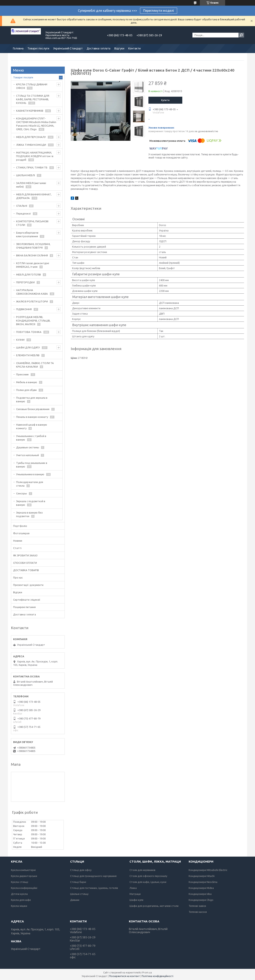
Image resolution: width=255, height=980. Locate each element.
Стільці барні (78, 882)
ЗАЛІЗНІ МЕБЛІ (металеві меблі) (31, 185)
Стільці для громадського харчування (93, 876)
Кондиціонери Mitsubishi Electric (208, 870)
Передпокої (24, 214)
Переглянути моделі (159, 11)
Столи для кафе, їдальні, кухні (148, 882)
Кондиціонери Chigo (201, 900)
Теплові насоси (198, 912)
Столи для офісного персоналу (148, 876)
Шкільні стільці (79, 894)
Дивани (75, 900)
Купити (165, 100)
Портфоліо (20, 526)
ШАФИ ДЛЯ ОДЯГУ (28, 347)
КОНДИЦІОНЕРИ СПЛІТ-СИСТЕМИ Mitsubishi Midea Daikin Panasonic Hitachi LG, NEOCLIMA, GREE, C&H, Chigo (36, 124)
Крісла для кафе (21, 900)
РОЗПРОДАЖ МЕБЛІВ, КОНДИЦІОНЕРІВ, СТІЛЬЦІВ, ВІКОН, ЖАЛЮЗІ (33, 321)
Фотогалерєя (21, 533)
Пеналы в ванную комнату (32, 417)
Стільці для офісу (81, 870)
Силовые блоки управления (33, 409)
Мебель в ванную (27, 382)
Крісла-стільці (20, 882)
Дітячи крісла (19, 894)
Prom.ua (147, 973)
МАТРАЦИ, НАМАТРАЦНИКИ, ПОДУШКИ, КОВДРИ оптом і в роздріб (35, 156)
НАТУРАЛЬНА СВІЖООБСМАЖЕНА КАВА (32, 292)
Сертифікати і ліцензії (27, 600)
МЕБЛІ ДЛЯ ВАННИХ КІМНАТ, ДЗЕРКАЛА (34, 196)
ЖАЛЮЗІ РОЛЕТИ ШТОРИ (32, 301)
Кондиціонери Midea (201, 888)
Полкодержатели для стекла (30, 484)
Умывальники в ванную (30, 474)
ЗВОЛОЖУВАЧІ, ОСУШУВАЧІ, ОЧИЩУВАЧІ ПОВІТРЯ (33, 246)
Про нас (18, 578)
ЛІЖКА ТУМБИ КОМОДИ (31, 145)
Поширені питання (24, 607)
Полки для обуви (26, 390)
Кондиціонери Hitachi (202, 876)
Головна (18, 48)
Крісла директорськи (24, 876)
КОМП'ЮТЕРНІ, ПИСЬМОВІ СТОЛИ (32, 223)
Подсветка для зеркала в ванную (32, 399)
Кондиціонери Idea (200, 894)
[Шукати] (241, 35)
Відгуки (119, 48)
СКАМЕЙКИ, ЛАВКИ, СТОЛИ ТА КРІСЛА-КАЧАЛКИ (35, 365)
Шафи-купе (136, 900)
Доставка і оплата (99, 48)
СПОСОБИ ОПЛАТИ (25, 563)
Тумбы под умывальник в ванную (32, 465)
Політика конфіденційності (157, 976)
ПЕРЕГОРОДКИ (25, 282)
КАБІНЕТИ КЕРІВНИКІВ (30, 111)
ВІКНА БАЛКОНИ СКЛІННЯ (32, 255)
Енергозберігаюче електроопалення (27, 234)
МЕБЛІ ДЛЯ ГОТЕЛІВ (28, 275)
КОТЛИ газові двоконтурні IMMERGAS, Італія (33, 265)
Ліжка (133, 888)
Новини (18, 541)
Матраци (135, 894)
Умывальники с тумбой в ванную (31, 438)
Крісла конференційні (24, 888)
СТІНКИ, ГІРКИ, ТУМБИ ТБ (32, 167)
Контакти (134, 48)
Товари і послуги (38, 48)
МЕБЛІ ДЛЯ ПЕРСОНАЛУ (31, 137)
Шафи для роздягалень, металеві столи (154, 906)
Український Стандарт (68, 48)
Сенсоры (22, 493)
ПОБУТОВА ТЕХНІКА (29, 332)
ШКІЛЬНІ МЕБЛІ (25, 175)
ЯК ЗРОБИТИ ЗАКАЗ (25, 555)
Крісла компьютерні (23, 870)
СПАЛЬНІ (22, 206)
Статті (17, 548)
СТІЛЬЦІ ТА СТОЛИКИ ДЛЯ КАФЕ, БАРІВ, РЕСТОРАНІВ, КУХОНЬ (33, 99)
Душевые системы (28, 447)
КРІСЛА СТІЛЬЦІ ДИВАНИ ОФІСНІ (32, 86)
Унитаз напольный (27, 455)
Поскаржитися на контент (125, 976)
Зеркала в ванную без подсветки (29, 514)
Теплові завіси (197, 906)
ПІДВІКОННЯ (24, 309)
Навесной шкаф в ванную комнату (32, 426)
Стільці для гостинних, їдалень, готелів (94, 888)
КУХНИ (20, 340)
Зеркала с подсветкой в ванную (31, 503)
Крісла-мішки (19, 906)
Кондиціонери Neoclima (203, 882)
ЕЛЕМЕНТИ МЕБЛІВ (28, 355)
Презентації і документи (28, 585)
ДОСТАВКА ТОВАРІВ (26, 570)
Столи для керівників (142, 870)
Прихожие (22, 374)
